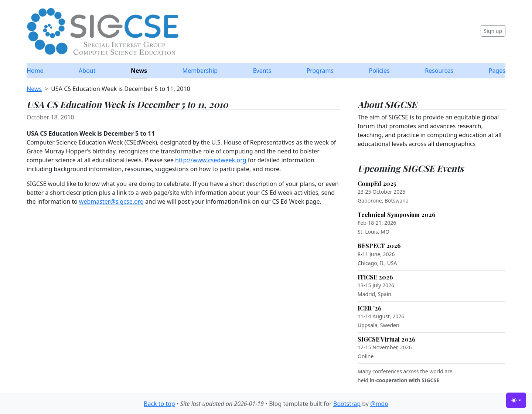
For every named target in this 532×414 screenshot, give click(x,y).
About (87, 71)
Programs (320, 71)
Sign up (493, 31)
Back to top (159, 404)
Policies (379, 71)
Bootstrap (347, 404)
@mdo (379, 404)
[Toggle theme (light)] (516, 400)
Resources (439, 71)
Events (262, 71)
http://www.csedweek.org (211, 160)
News (139, 71)
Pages (497, 71)
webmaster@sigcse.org (111, 201)
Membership (200, 71)
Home (35, 71)
